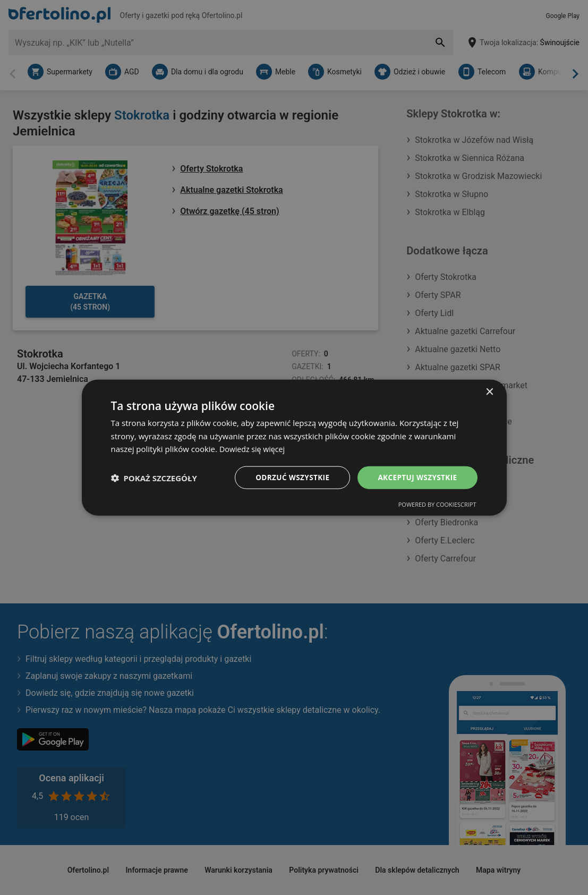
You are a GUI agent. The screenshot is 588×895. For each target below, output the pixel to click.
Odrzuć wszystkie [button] (288, 477)
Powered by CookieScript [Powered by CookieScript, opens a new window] (437, 505)
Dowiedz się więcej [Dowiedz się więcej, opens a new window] (254, 448)
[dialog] (294, 447)
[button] (154, 478)
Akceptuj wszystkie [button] (416, 477)
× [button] (489, 391)
